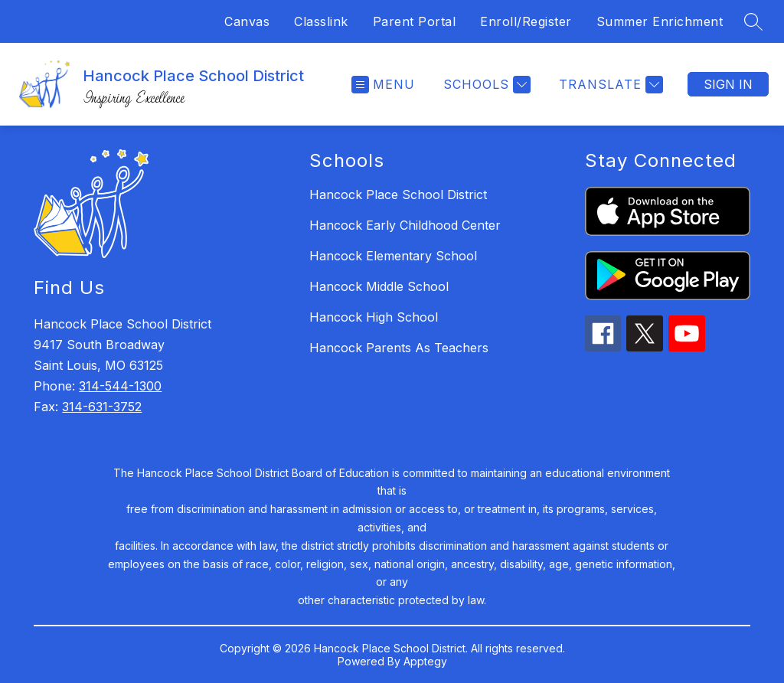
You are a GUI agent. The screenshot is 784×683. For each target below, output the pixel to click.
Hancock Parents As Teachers (399, 348)
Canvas (247, 21)
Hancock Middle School (379, 286)
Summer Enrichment (660, 21)
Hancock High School (374, 317)
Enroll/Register (526, 21)
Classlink (321, 21)
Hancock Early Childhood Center (405, 225)
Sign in (728, 84)
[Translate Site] (609, 85)
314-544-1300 (120, 386)
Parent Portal (415, 21)
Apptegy (425, 661)
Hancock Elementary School (393, 256)
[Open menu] (383, 85)
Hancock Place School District (398, 194)
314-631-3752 (102, 407)
